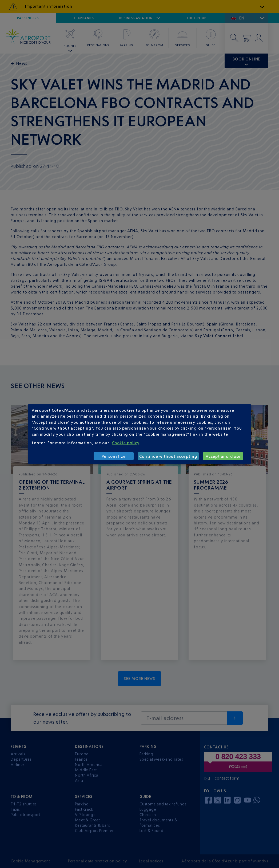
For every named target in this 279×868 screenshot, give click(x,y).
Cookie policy (126, 443)
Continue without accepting (168, 456)
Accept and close (223, 456)
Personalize (114, 456)
